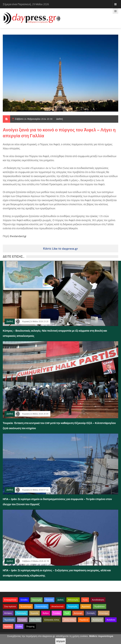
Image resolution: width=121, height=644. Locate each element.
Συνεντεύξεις (41, 606)
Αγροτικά (86, 606)
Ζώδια (19, 626)
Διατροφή (78, 613)
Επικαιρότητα (10, 600)
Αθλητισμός (73, 600)
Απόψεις (8, 613)
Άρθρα (46, 613)
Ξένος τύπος (69, 620)
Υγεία (85, 600)
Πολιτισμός (21, 613)
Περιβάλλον (99, 606)
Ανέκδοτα (111, 620)
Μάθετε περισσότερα (101, 636)
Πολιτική (49, 600)
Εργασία (35, 613)
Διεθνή (59, 119)
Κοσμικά (22, 620)
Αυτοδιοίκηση (98, 600)
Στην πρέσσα (10, 606)
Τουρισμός (73, 606)
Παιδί (67, 613)
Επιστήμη (104, 613)
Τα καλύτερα (26, 606)
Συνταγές (91, 613)
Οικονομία (37, 600)
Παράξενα (84, 620)
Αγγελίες (8, 626)
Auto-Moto (35, 620)
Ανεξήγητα (97, 620)
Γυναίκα (57, 613)
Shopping (30, 626)
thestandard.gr (18, 236)
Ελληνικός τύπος (52, 620)
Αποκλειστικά (57, 606)
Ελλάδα (24, 600)
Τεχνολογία (9, 620)
